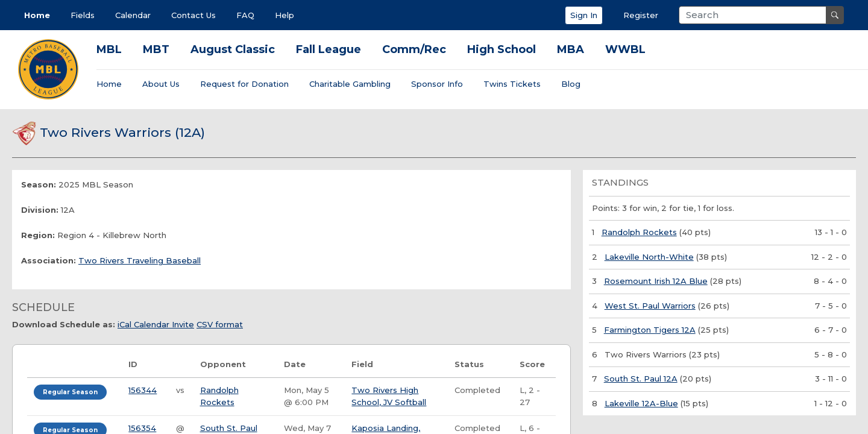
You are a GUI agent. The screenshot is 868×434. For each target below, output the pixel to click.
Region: (38, 235)
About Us (161, 84)
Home (37, 15)
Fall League (329, 49)
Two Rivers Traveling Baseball (140, 260)
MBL (109, 49)
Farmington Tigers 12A (650, 330)
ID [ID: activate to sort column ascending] (133, 364)
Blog (571, 84)
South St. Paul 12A (641, 379)
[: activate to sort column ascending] (74, 365)
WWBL (625, 49)
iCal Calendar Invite (156, 324)
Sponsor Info (437, 84)
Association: (49, 260)
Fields (83, 15)
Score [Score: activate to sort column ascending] (532, 364)
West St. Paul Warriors (650, 306)
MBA (571, 49)
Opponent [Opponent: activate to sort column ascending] (223, 364)
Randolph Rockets (639, 232)
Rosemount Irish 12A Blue (656, 281)
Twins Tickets (512, 84)
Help (285, 15)
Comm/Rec (414, 49)
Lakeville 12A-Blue (641, 403)
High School (502, 49)
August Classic (233, 49)
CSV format (220, 324)
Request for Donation (244, 84)
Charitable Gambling (350, 84)
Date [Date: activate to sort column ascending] (295, 364)
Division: (40, 210)
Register (641, 15)
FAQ (245, 15)
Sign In (584, 15)
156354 (142, 428)
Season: (39, 184)
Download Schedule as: (64, 324)
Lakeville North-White (649, 257)
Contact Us (193, 15)
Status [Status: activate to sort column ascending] (469, 364)
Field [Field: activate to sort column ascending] (362, 364)
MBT (156, 49)
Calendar (133, 15)
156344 (143, 390)
